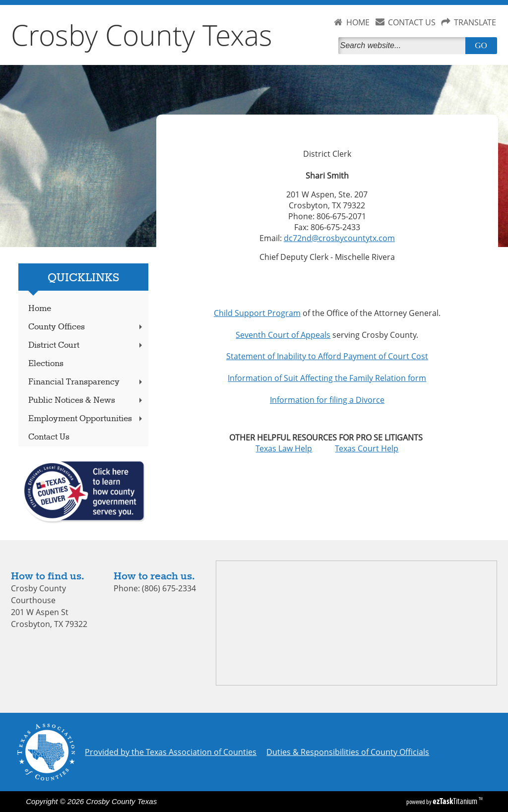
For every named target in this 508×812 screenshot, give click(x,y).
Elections (46, 364)
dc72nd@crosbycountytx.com (339, 238)
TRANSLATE (475, 22)
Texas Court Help (367, 448)
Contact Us (49, 437)
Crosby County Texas (142, 35)
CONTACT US (412, 22)
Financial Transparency (86, 382)
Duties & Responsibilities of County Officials (348, 752)
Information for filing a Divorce (327, 400)
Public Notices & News (86, 401)
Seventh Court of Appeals (283, 335)
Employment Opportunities (86, 419)
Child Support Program (257, 313)
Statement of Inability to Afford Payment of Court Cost (327, 356)
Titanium (456, 801)
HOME (358, 22)
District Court (86, 345)
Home (40, 309)
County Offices (86, 327)
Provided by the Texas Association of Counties (171, 752)
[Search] (404, 46)
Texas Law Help (295, 448)
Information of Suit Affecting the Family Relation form (327, 378)
